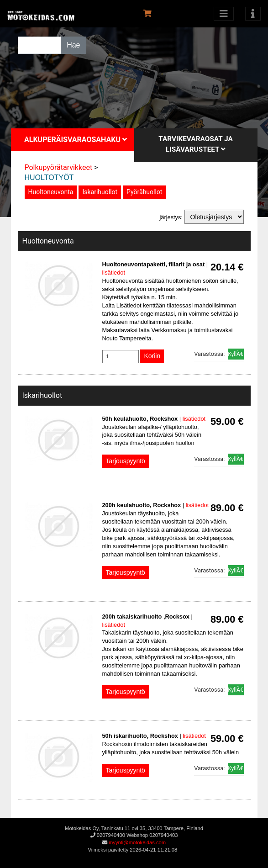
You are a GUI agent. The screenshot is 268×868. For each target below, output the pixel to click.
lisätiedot (114, 273)
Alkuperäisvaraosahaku (76, 140)
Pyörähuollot (144, 192)
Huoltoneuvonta (51, 192)
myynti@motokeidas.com (137, 842)
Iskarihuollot (100, 192)
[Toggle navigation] (253, 14)
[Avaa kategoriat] (224, 14)
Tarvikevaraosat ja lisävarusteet (196, 144)
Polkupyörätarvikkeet (59, 167)
